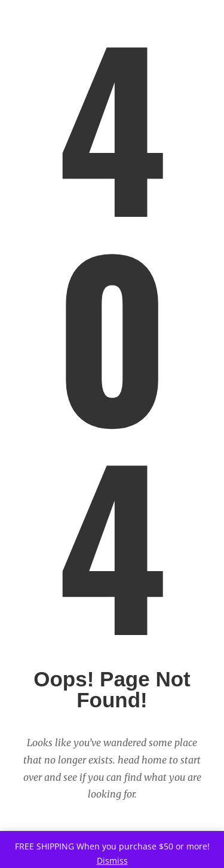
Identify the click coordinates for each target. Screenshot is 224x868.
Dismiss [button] (112, 861)
